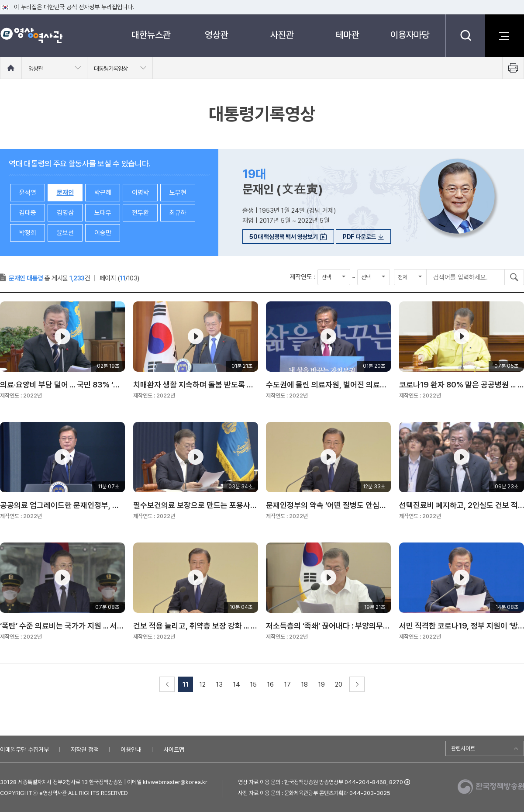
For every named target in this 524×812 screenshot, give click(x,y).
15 (253, 684)
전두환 (140, 213)
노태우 (103, 213)
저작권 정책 (85, 750)
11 (186, 684)
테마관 (348, 35)
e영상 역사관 (31, 35)
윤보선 (65, 233)
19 (322, 684)
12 (203, 684)
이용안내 (131, 750)
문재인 (65, 193)
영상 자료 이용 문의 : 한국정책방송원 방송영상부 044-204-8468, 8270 (321, 782)
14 (237, 684)
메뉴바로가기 (0, 0)
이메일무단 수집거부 (24, 750)
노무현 (178, 193)
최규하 (178, 213)
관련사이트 (463, 748)
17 (288, 684)
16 (271, 684)
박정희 (28, 233)
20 (339, 684)
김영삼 (65, 213)
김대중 (28, 213)
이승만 (103, 233)
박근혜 (103, 193)
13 (219, 684)
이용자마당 (410, 35)
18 (305, 684)
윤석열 (28, 193)
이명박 (140, 193)
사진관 (282, 35)
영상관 (217, 35)
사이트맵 (174, 750)
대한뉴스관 (151, 35)
